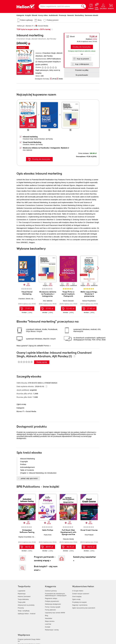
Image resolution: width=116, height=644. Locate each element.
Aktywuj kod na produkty (26, 605)
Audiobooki (53, 15)
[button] (98, 268)
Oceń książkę (77, 596)
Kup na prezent (83, 59)
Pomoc (46, 346)
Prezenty (21, 608)
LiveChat (48, 624)
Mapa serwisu (50, 621)
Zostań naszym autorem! (81, 594)
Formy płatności (50, 610)
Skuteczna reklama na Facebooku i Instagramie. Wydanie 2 (46, 148)
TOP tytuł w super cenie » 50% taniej (33, 29)
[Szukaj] (83, 6)
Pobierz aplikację (26, 20)
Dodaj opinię (42, 362)
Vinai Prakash (89, 535)
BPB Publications (54, 59)
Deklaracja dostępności (53, 604)
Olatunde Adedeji (68, 539)
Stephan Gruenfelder (25, 537)
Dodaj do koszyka (82, 47)
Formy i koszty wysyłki (53, 607)
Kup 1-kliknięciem (82, 64)
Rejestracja (22, 594)
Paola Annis (48, 535)
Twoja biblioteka (23, 599)
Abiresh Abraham (39, 139)
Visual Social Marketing (32, 142)
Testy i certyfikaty (24, 611)
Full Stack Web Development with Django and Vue (68, 532)
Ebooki (35, 15)
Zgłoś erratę (21, 404)
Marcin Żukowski (68, 301)
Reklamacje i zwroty (52, 630)
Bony (40, 20)
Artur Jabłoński (27, 150)
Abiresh (32, 145)
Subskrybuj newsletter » (84, 559)
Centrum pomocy (51, 591)
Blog (47, 616)
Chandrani (26, 145)
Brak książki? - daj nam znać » (46, 568)
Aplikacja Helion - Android (27, 614)
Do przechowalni (82, 75)
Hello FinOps (48, 530)
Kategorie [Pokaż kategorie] (20, 15)
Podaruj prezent (52, 20)
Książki (28, 15)
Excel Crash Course (89, 530)
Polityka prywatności (52, 601)
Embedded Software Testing (27, 531)
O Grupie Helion (78, 591)
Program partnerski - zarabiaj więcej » (45, 559)
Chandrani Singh (49, 53)
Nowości (71, 15)
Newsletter (49, 618)
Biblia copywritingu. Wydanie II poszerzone (89, 294)
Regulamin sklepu (51, 598)
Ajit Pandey (48, 56)
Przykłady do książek (79, 602)
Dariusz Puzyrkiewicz (89, 301)
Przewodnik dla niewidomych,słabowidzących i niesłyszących (56, 595)
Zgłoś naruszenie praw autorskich (84, 608)
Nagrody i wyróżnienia (80, 605)
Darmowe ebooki (91, 15)
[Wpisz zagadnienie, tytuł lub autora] (59, 6)
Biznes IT (20, 411)
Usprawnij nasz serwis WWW (55, 613)
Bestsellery (79, 15)
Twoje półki (22, 602)
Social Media (31, 411)
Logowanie (21, 591)
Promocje (63, 15)
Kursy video (43, 15)
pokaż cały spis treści (29, 478)
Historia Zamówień (24, 596)
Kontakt (48, 627)
